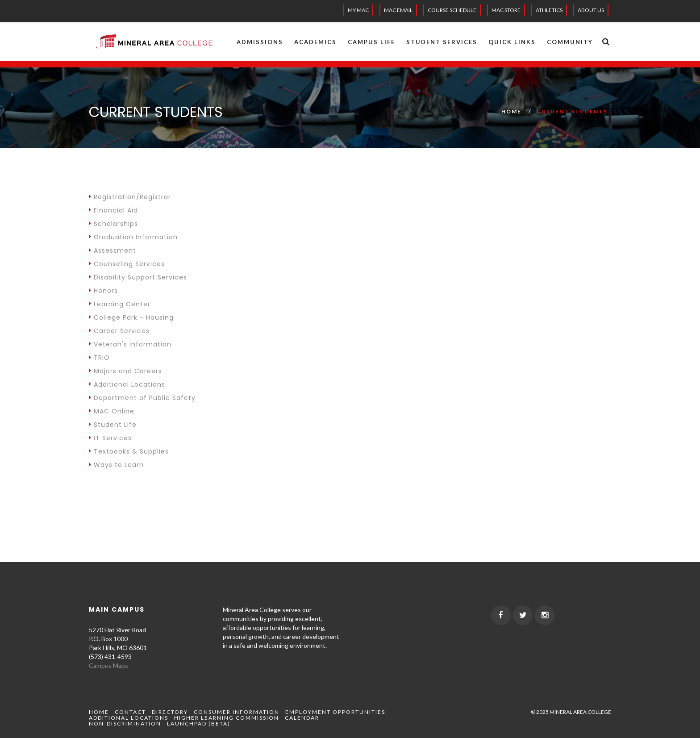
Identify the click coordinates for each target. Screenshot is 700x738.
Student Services (442, 42)
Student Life (113, 425)
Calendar (302, 718)
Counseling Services (127, 264)
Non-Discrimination (125, 723)
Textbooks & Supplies (129, 451)
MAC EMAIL (398, 10)
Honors (103, 291)
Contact (130, 712)
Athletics (549, 10)
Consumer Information (237, 712)
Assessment (112, 250)
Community (570, 42)
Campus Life (371, 42)
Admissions (260, 42)
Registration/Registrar (130, 197)
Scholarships (113, 224)
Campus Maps (108, 665)
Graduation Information (133, 237)
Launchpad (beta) (199, 723)
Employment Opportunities (335, 712)
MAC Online (112, 411)
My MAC (358, 10)
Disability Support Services (138, 277)
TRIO (99, 358)
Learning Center (120, 304)
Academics (315, 42)
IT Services (110, 438)
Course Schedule (452, 10)
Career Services (119, 331)
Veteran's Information (130, 344)
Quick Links (512, 42)
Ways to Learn (116, 465)
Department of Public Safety (142, 398)
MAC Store (506, 10)
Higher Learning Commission (227, 718)
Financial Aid (113, 210)
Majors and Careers (125, 371)
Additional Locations (127, 384)
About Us (591, 10)
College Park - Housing (131, 317)
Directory (170, 712)
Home (511, 111)
